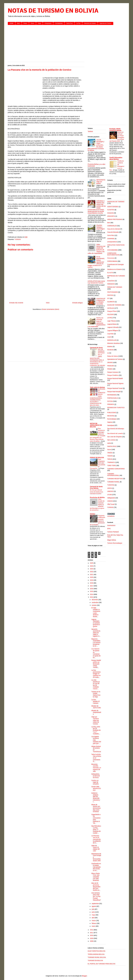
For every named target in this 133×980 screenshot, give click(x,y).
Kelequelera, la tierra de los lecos (96, 776)
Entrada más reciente (16, 303)
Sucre (109, 449)
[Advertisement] (67, 43)
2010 (92, 935)
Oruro (32, 23)
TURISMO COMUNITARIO (116, 469)
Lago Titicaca (112, 321)
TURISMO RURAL (113, 482)
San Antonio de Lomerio (115, 433)
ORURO (110, 362)
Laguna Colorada (113, 327)
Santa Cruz (70, 23)
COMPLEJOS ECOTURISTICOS (113, 254)
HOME (12, 23)
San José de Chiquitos (115, 437)
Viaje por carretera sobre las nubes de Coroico (95, 720)
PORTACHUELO (113, 398)
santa (109, 443)
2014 (92, 594)
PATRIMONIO (112, 395)
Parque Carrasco (113, 372)
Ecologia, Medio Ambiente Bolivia (115, 130)
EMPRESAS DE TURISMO (116, 276)
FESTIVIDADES (113, 292)
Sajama (110, 422)
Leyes (109, 337)
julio (93, 909)
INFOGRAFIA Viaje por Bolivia (101, 182)
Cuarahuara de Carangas (116, 264)
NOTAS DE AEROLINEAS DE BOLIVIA (96, 425)
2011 (92, 933)
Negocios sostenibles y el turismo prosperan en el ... (96, 642)
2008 (92, 941)
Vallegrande (111, 498)
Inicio (48, 303)
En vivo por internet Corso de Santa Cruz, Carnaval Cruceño (97, 492)
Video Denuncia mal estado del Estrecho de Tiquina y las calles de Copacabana (97, 249)
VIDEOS (110, 501)
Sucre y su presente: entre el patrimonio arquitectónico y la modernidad (97, 322)
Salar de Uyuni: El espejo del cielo (95, 848)
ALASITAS (111, 210)
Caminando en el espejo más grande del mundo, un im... (96, 867)
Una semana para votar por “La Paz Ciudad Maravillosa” (96, 896)
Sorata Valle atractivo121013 (96, 788)
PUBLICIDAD (112, 413)
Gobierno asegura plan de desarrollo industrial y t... (96, 797)
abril (93, 918)
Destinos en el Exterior (115, 269)
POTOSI (110, 401)
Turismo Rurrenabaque (115, 543)
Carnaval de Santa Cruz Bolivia (96, 487)
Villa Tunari (111, 504)
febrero (94, 923)
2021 (92, 574)
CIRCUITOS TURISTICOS (116, 245)
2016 (92, 589)
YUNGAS (18, 239)
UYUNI (110, 495)
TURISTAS (111, 485)
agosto (94, 906)
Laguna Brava (112, 324)
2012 (92, 930)
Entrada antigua (77, 303)
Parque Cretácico (113, 375)
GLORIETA (111, 302)
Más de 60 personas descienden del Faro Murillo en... (96, 887)
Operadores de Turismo (115, 359)
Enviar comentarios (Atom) (50, 309)
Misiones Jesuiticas (114, 343)
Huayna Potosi (112, 311)
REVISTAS (111, 416)
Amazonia (111, 213)
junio (93, 912)
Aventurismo (111, 525)
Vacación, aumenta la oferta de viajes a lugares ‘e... (96, 633)
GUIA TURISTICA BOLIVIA (97, 951)
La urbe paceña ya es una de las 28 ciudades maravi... (95, 684)
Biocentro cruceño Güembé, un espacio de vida (96, 768)
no (108, 353)
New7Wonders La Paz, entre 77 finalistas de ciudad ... (96, 829)
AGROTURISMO (113, 207)
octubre (94, 605)
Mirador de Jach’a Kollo (96, 707)
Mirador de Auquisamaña (96, 712)
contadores (111, 516)
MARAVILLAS (112, 340)
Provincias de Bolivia (97, 497)
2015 (92, 591)
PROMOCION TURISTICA (116, 408)
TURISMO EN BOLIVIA (95, 961)
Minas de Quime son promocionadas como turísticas (96, 808)
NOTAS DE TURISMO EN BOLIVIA (53, 11)
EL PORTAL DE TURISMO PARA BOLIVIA (102, 964)
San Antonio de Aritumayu (116, 429)
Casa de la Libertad (114, 229)
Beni (18, 23)
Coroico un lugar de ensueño (95, 782)
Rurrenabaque (112, 419)
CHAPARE (111, 239)
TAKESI (110, 453)
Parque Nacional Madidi (115, 378)
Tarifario (90, 131)
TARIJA (110, 459)
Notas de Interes (113, 356)
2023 (92, 569)
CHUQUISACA (112, 242)
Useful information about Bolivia (116, 158)
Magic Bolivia (112, 540)
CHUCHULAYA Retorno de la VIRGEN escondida (101, 301)
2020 (92, 577)
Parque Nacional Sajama (115, 383)
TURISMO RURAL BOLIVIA (97, 957)
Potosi (25, 23)
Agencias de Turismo (105, 23)
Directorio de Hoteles (90, 23)
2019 (92, 580)
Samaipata (111, 425)
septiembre (96, 904)
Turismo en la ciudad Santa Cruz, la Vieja (96, 694)
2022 (92, 572)
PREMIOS (111, 404)
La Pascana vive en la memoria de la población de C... (96, 839)
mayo (94, 915)
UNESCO (110, 491)
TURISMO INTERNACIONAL (113, 475)
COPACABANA (112, 261)
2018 (92, 583)
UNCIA (110, 488)
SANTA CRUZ (112, 446)
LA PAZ (110, 318)
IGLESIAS (111, 314)
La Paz (78, 23)
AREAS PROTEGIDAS (115, 219)
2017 (92, 586)
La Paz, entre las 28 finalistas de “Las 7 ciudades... (96, 730)
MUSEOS (111, 350)
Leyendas (111, 334)
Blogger (84, 976)
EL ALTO (110, 273)
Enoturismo (111, 281)
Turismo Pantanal (113, 532)
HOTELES (111, 308)
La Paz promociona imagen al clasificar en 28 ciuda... (96, 674)
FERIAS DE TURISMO (115, 287)
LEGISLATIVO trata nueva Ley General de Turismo (96, 282)
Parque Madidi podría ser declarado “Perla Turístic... (96, 664)
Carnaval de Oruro (96, 348)
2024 (92, 566)
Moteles (110, 346)
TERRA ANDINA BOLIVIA (96, 954)
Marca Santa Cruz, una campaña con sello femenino (95, 877)
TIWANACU (111, 462)
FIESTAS (110, 295)
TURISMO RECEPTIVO (115, 479)
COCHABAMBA (113, 250)
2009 (92, 938)
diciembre (95, 600)
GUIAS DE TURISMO (114, 305)
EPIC (109, 529)
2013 (92, 597)
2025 (92, 563)
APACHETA (111, 216)
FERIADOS (111, 284)
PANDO (110, 369)
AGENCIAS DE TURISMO (116, 202)
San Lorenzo (111, 440)
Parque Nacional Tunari (115, 388)
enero (94, 926)
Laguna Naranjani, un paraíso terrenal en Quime (96, 623)
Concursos (111, 258)
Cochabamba (59, 23)
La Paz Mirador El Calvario (95, 701)
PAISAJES (111, 366)
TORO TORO (112, 465)
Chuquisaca (48, 23)
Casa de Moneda (113, 232)
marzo (94, 921)
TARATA (110, 456)
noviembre (95, 602)
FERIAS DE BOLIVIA (97, 458)
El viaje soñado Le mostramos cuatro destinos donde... (96, 612)
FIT (108, 298)
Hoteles (93, 514)
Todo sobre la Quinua (97, 387)
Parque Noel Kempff (114, 392)
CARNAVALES (112, 226)
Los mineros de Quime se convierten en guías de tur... (96, 653)
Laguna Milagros (113, 330)
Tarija (39, 23)
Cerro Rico (111, 235)
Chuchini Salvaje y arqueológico (100, 227)
